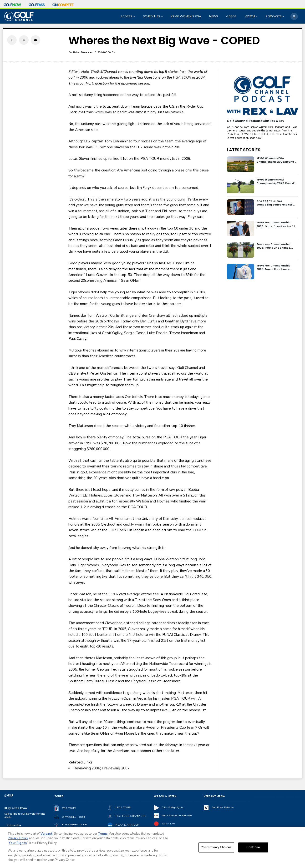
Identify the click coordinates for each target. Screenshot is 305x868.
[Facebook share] (12, 40)
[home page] (19, 16)
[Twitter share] (24, 40)
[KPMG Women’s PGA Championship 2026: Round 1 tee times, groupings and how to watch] (241, 186)
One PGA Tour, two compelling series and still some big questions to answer (275, 203)
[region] (152, 847)
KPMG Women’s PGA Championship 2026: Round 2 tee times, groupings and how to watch (276, 160)
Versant (46, 834)
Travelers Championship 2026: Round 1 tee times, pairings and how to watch (275, 267)
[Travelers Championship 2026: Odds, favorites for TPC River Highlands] (241, 228)
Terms (103, 834)
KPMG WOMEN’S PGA (186, 16)
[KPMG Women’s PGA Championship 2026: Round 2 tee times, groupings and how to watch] (241, 164)
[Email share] (36, 40)
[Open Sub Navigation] (135, 16)
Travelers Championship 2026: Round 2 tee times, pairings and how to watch (275, 246)
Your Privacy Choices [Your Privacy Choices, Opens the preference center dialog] (216, 847)
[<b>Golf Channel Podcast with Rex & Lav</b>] (262, 96)
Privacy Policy (18, 838)
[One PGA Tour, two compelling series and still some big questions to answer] (241, 207)
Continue (253, 847)
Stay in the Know (16, 808)
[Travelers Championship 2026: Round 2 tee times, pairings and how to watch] (241, 250)
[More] (294, 16)
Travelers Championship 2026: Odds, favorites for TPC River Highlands (277, 224)
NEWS (214, 16)
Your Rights (18, 843)
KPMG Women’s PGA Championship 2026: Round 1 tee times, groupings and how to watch (276, 181)
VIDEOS (231, 16)
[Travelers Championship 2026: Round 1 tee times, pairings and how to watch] (241, 272)
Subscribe (14, 825)
